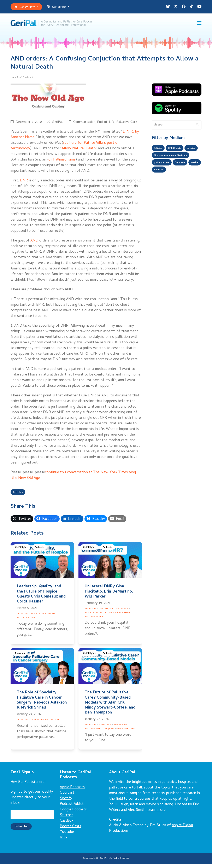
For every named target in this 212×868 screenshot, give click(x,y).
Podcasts (42, 552)
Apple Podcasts (72, 791)
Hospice (35, 618)
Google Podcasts (73, 814)
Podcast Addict (72, 808)
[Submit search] (197, 128)
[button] (199, 25)
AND (34, 243)
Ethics (125, 613)
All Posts (23, 618)
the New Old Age (25, 481)
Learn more (157, 814)
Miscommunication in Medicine (175, 168)
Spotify (66, 802)
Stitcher (66, 819)
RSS (63, 842)
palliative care (164, 177)
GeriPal (57, 125)
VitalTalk (176, 185)
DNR (24, 183)
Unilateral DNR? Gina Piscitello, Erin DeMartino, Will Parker (109, 596)
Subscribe (63, 8)
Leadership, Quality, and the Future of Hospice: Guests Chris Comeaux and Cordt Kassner (41, 598)
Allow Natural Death (79, 151)
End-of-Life (106, 125)
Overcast (67, 797)
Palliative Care (127, 125)
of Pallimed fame (62, 162)
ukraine (159, 185)
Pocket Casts (70, 830)
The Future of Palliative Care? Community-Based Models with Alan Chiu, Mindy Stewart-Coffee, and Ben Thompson (110, 707)
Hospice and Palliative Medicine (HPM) (107, 617)
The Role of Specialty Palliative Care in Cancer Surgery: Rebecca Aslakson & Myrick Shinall (42, 704)
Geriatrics (105, 729)
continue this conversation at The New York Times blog (90, 475)
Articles (19, 496)
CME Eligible (22, 552)
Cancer (35, 724)
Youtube (67, 836)
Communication (84, 125)
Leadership (49, 618)
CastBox (67, 825)
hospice (159, 160)
